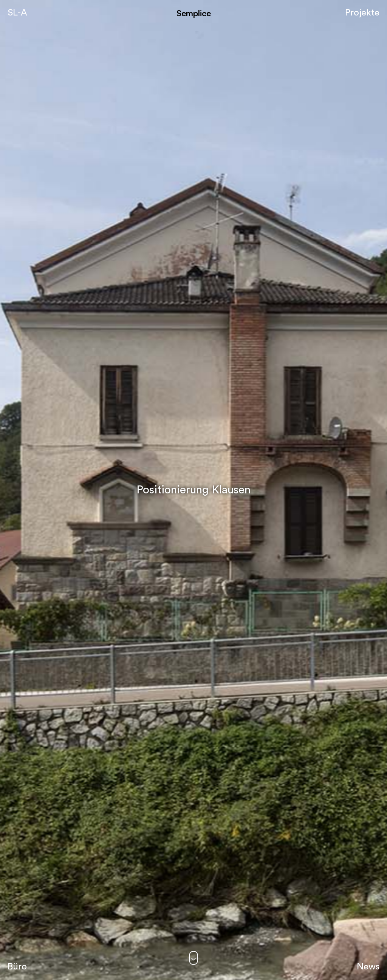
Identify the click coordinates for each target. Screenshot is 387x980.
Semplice (194, 13)
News (368, 967)
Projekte (362, 13)
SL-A (17, 13)
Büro (17, 967)
